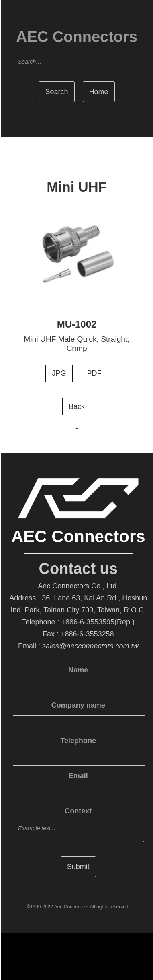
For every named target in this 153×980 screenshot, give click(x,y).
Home (99, 92)
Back (77, 406)
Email (78, 776)
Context (78, 811)
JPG (59, 373)
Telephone (78, 741)
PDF (94, 373)
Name (78, 670)
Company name (78, 705)
